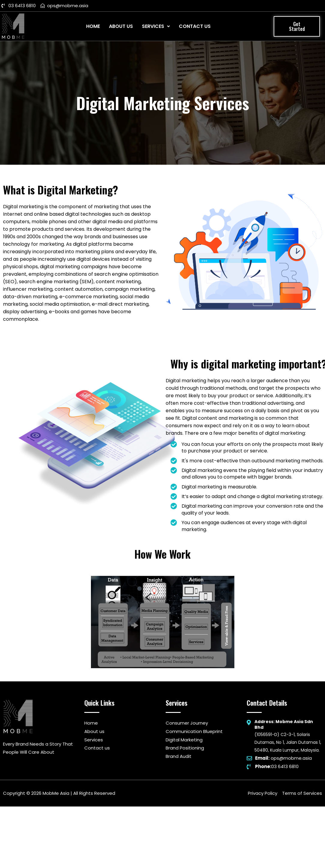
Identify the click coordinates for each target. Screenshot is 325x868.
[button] (297, 26)
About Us (121, 26)
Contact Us (195, 26)
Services (156, 26)
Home (93, 26)
